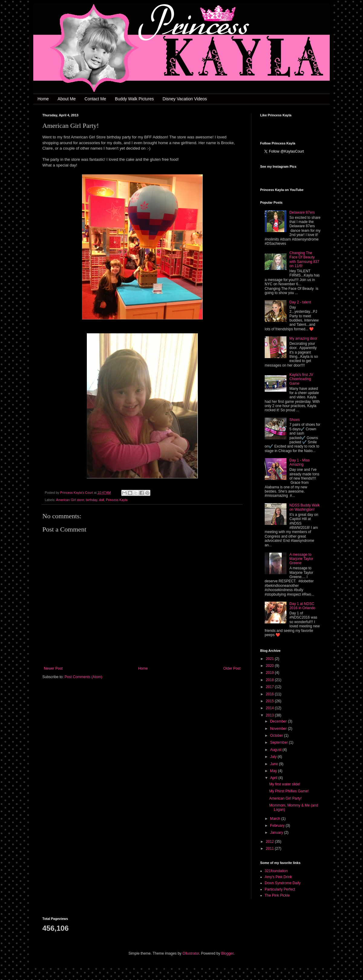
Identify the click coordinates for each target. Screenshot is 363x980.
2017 (270, 687)
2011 (270, 849)
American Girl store (70, 500)
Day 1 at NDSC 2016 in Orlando (302, 606)
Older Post (232, 668)
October (277, 736)
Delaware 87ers (302, 212)
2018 (270, 680)
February (278, 826)
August (276, 750)
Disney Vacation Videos (185, 99)
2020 (270, 666)
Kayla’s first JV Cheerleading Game (301, 379)
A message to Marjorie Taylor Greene (301, 559)
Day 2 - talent (300, 302)
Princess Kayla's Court (77, 493)
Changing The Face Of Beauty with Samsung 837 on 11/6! (304, 259)
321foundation (276, 871)
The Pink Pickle (277, 895)
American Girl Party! (285, 798)
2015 (270, 701)
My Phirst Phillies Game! (289, 791)
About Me (67, 99)
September (280, 742)
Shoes (295, 420)
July (274, 757)
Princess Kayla (117, 500)
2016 (270, 694)
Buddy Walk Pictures (134, 99)
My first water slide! (285, 784)
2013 (270, 715)
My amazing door (303, 338)
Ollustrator (191, 953)
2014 (270, 708)
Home (43, 99)
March (276, 819)
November (279, 729)
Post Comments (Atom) (83, 677)
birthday (92, 500)
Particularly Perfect (280, 889)
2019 (270, 673)
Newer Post (53, 668)
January (277, 833)
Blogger (227, 953)
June (275, 764)
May (274, 771)
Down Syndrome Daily (283, 883)
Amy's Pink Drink (278, 877)
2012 (270, 842)
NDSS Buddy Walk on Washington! (305, 507)
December (279, 721)
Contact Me (95, 99)
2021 (270, 659)
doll (101, 500)
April (274, 778)
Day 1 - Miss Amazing (300, 462)
